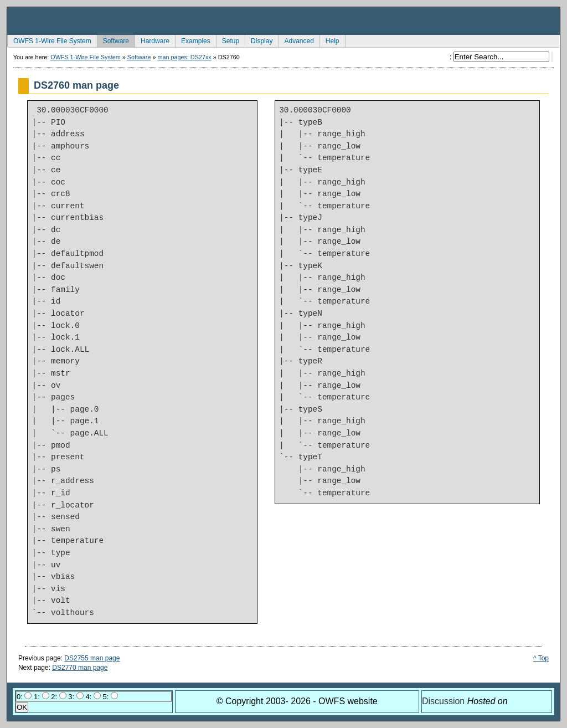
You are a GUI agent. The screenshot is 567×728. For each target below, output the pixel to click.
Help (329, 40)
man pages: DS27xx (184, 57)
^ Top (541, 658)
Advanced (296, 40)
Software (113, 40)
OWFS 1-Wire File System (49, 40)
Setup (228, 40)
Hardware (152, 40)
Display (259, 40)
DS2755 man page (92, 658)
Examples (193, 40)
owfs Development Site (283, 21)
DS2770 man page (80, 668)
